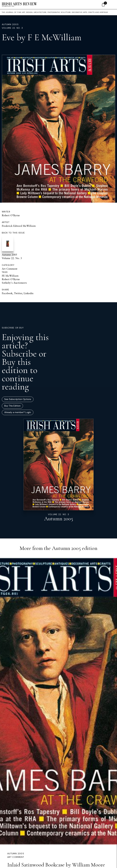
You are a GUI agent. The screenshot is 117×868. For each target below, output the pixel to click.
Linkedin (28, 293)
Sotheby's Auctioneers (14, 283)
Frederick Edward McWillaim (19, 226)
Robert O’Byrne (11, 215)
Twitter (18, 293)
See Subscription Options (18, 399)
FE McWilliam (10, 276)
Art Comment (10, 269)
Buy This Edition (12, 406)
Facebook (7, 293)
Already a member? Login (18, 412)
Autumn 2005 (10, 24)
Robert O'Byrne (11, 279)
